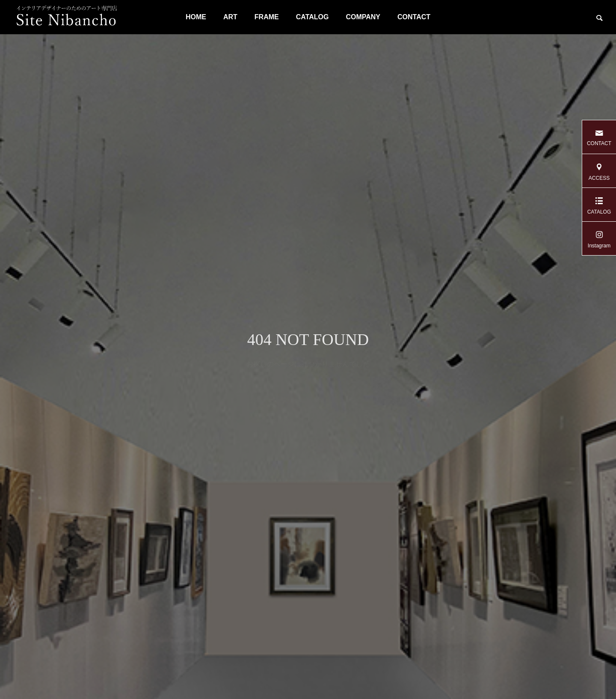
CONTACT (414, 17)
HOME (196, 17)
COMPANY (363, 17)
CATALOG (312, 17)
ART (230, 17)
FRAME (267, 17)
